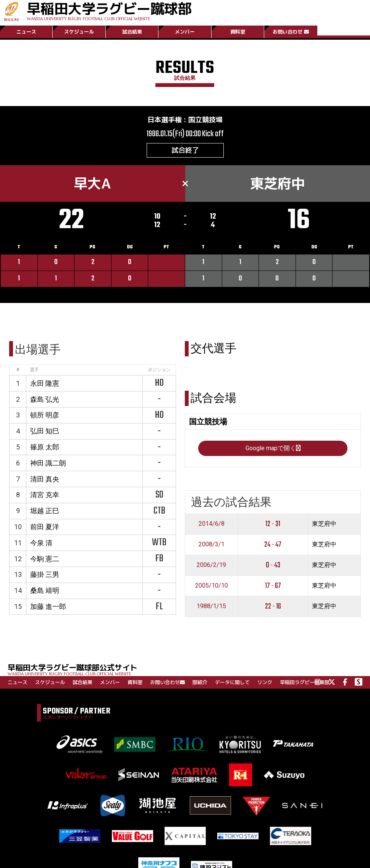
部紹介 (200, 682)
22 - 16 (273, 606)
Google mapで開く (273, 448)
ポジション (159, 370)
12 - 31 (273, 524)
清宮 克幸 (45, 495)
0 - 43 (273, 565)
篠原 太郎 (45, 447)
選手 (34, 370)
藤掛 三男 (45, 574)
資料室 (238, 32)
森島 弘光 (45, 399)
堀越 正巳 (45, 511)
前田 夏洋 (45, 527)
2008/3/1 (212, 544)
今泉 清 (41, 543)
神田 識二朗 (48, 463)
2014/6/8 (212, 524)
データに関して (232, 682)
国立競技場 (205, 120)
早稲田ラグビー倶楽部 (305, 682)
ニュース (26, 32)
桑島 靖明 (45, 590)
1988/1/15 (211, 606)
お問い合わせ (291, 32)
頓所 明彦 (45, 415)
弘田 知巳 (45, 431)
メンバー (185, 32)
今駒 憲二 (45, 559)
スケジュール (79, 32)
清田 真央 (45, 479)
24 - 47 (273, 545)
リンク (265, 682)
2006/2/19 (211, 565)
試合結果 (132, 32)
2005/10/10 (212, 585)
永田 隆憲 (45, 383)
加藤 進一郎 (48, 606)
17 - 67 (273, 586)
